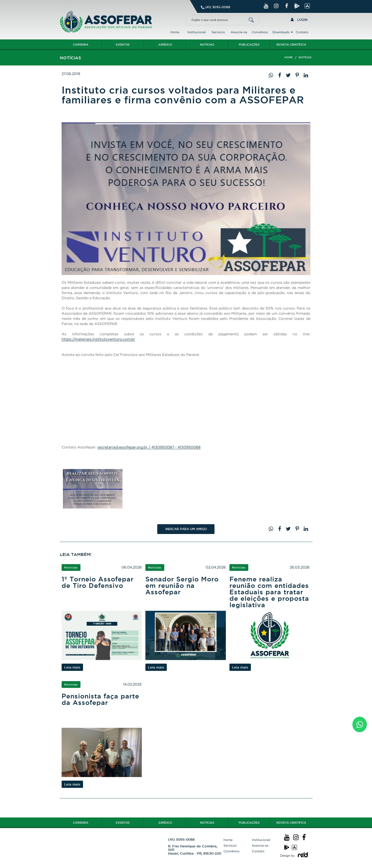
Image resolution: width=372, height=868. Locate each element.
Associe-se (239, 32)
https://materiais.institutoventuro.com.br (98, 339)
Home (175, 32)
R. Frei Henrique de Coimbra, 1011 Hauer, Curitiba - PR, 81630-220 (195, 850)
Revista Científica (291, 45)
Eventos (123, 45)
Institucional (197, 32)
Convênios (260, 32)
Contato (302, 32)
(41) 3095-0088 (218, 7)
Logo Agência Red (303, 856)
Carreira (81, 45)
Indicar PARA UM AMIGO (186, 529)
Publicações (249, 45)
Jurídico (165, 45)
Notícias (207, 45)
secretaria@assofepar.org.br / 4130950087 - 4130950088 (149, 447)
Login (299, 19)
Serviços (218, 32)
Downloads (281, 32)
